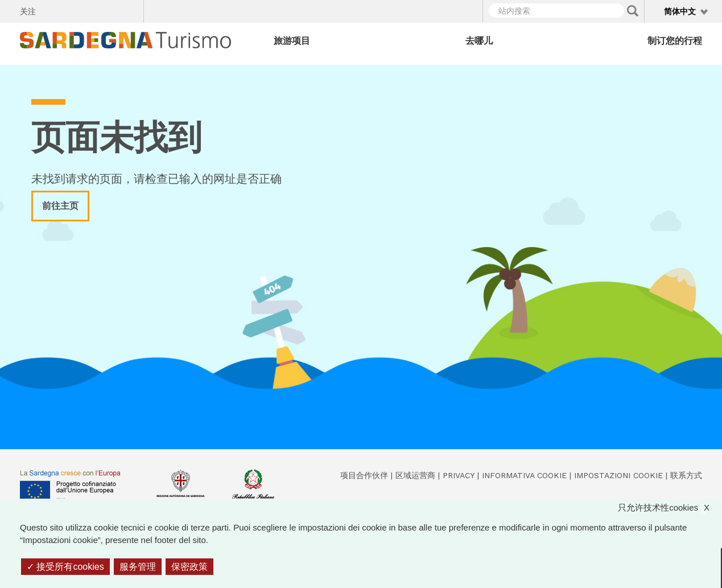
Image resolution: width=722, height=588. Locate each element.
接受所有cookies (65, 567)
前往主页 (60, 206)
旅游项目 (292, 41)
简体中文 (680, 11)
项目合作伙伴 (364, 475)
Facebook (51, 10)
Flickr (111, 10)
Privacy (459, 475)
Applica (633, 11)
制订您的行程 (675, 41)
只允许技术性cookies (669, 508)
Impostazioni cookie (618, 475)
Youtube (131, 10)
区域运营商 (415, 475)
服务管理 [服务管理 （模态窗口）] (138, 567)
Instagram (91, 10)
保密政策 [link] (189, 567)
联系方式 (686, 475)
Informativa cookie (524, 475)
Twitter (71, 10)
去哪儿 (479, 41)
